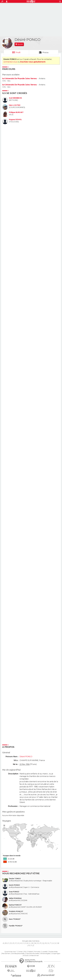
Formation (37, 952)
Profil (18, 53)
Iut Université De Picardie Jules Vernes (19, 79)
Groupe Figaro (56, 954)
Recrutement (6, 954)
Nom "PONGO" (15, 919)
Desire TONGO (15, 879)
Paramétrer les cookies (32, 954)
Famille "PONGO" (16, 926)
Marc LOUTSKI (15, 105)
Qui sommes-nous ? (10, 952)
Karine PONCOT (15, 905)
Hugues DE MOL (15, 120)
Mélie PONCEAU (15, 898)
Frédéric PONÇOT (16, 911)
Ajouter (20, 44)
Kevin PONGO (14, 885)
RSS (25, 952)
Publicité (30, 952)
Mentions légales (45, 954)
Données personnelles (18, 954)
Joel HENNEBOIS (15, 98)
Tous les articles (53, 952)
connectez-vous (10, 62)
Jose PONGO (14, 892)
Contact (20, 952)
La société (45, 952)
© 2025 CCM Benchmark (31, 956)
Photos (45, 53)
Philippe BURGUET (16, 112)
